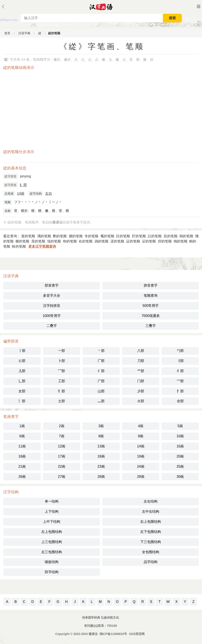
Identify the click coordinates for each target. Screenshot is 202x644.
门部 (141, 381)
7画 (62, 436)
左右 (49, 193)
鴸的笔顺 (186, 236)
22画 (62, 466)
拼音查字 (151, 285)
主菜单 (199, 6)
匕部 (22, 361)
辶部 (22, 381)
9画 (141, 436)
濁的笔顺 (44, 236)
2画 (62, 426)
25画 (180, 466)
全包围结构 (151, 552)
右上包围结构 (151, 522)
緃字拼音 (11, 176)
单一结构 (52, 501)
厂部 (101, 361)
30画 (180, 477)
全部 (180, 401)
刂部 (180, 361)
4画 (141, 426)
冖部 (62, 371)
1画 (22, 426)
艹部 (141, 371)
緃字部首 (11, 185)
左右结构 (151, 501)
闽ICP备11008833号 (113, 634)
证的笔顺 (149, 241)
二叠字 (52, 326)
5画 (180, 426)
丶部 (101, 351)
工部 (62, 381)
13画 (101, 446)
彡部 (141, 391)
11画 (22, 446)
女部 (22, 391)
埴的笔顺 (54, 241)
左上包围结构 (52, 532)
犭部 (62, 391)
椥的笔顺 (70, 241)
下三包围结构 (151, 542)
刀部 (141, 361)
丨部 (22, 351)
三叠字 (151, 326)
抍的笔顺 (165, 241)
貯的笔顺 (139, 236)
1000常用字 (52, 316)
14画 (21, 193)
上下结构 (52, 511)
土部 (62, 401)
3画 (101, 426)
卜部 (62, 361)
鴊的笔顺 (102, 241)
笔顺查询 (151, 296)
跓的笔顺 (123, 236)
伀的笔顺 (86, 241)
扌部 (180, 391)
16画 (22, 456)
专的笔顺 (91, 236)
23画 (101, 466)
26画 (22, 477)
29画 (141, 477)
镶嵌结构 (52, 562)
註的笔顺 (155, 236)
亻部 (101, 371)
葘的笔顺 (28, 236)
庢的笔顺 (38, 241)
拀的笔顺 (171, 236)
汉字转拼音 (52, 306)
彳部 (180, 371)
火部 (141, 401)
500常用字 (150, 306)
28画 (101, 477)
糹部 (23, 185)
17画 (62, 456)
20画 (180, 456)
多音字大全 (52, 296)
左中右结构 (151, 511)
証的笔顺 (133, 241)
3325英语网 (137, 634)
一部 (62, 351)
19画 (141, 456)
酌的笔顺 (60, 236)
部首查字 (52, 285)
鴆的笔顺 (180, 241)
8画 (101, 436)
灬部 (101, 401)
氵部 (22, 401)
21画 (22, 466)
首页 (7, 33)
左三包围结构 (52, 552)
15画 (180, 446)
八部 (141, 351)
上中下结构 (52, 522)
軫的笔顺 (19, 246)
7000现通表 (151, 316)
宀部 (180, 381)
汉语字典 (24, 33)
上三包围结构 (52, 542)
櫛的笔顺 (22, 241)
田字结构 (52, 572)
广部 (101, 381)
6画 (22, 436)
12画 (62, 446)
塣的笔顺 (117, 241)
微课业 (93, 634)
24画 (141, 466)
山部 (101, 391)
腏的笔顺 (76, 236)
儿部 (22, 371)
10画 (180, 436)
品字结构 (151, 562)
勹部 (180, 351)
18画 (101, 456)
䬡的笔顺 (107, 236)
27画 (62, 477)
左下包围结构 (151, 532)
